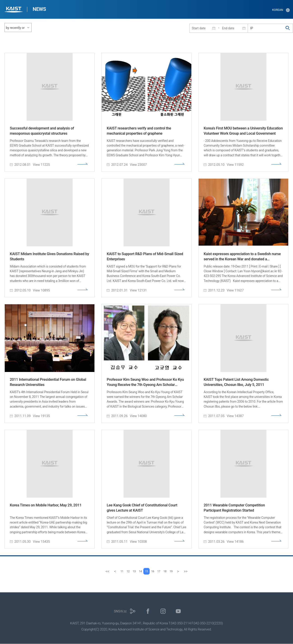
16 (155, 571)
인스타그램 (163, 611)
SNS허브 (120, 612)
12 (123, 571)
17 (162, 571)
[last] (194, 571)
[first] (99, 571)
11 (115, 571)
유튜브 (178, 611)
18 (170, 571)
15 (146, 571)
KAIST (14, 10)
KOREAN (278, 10)
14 (138, 571)
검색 (288, 28)
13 (131, 571)
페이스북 (148, 611)
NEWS (39, 9)
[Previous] (107, 571)
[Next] (186, 571)
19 (178, 571)
